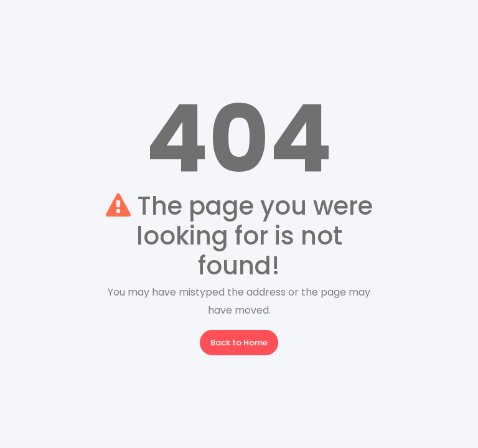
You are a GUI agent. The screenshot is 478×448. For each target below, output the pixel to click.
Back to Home (239, 343)
